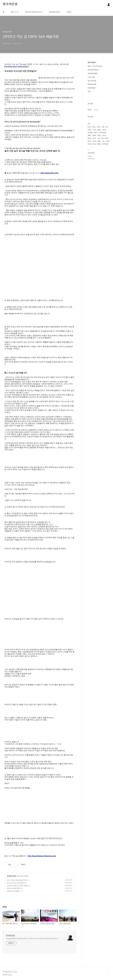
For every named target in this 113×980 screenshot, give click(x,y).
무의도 (99, 127)
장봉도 (99, 135)
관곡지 (94, 138)
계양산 (99, 141)
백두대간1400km (93, 70)
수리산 (94, 130)
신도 (103, 141)
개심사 (94, 127)
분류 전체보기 (92, 62)
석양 (103, 127)
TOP (109, 973)
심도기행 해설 (92, 81)
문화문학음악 (92, 88)
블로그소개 (15, 12)
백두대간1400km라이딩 (34, 12)
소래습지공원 (102, 133)
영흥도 (89, 135)
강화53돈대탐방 (55, 12)
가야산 (94, 141)
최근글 (90, 110)
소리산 (108, 141)
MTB (89, 127)
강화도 (96, 133)
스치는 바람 (91, 77)
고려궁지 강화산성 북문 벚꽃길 (17, 885)
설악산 (89, 130)
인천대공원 (105, 144)
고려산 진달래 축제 (13, 888)
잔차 (106, 127)
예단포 (89, 138)
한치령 (89, 144)
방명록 (69, 12)
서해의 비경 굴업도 (13, 891)
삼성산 (106, 138)
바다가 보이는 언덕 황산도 (16, 883)
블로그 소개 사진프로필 (95, 66)
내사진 (104, 130)
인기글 (96, 110)
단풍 (102, 138)
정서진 (89, 141)
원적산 (99, 144)
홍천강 (94, 135)
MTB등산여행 (11, 876)
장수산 (104, 135)
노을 (99, 138)
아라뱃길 (90, 133)
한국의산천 (10, 4)
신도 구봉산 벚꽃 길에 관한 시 (17, 880)
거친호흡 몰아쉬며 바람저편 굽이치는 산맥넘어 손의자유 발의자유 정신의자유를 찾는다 (32, 939)
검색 (104, 4)
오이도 (94, 144)
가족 (89, 92)
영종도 (99, 130)
